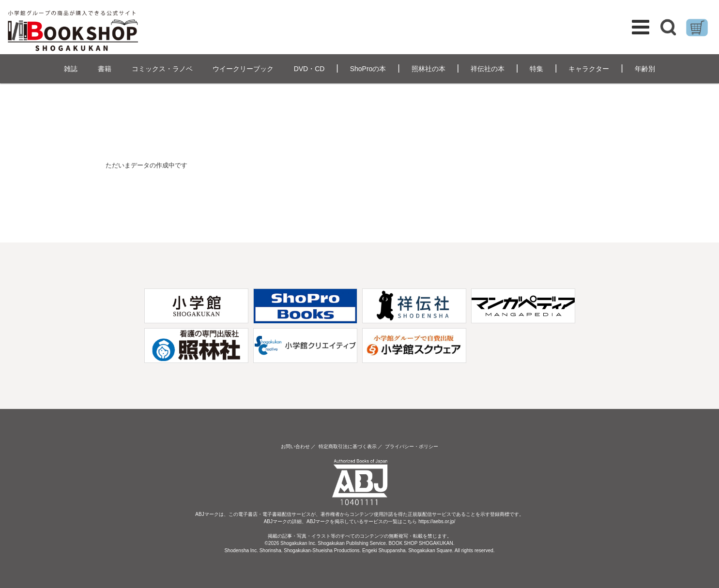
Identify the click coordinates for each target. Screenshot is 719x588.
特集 (536, 69)
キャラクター (589, 69)
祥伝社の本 (488, 69)
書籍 (105, 69)
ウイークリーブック (243, 69)
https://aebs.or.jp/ (437, 521)
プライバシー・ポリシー (412, 446)
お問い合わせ (295, 446)
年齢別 (645, 69)
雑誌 (71, 69)
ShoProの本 (368, 69)
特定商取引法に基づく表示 (348, 446)
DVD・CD (309, 69)
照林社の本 (428, 69)
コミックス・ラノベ (162, 69)
